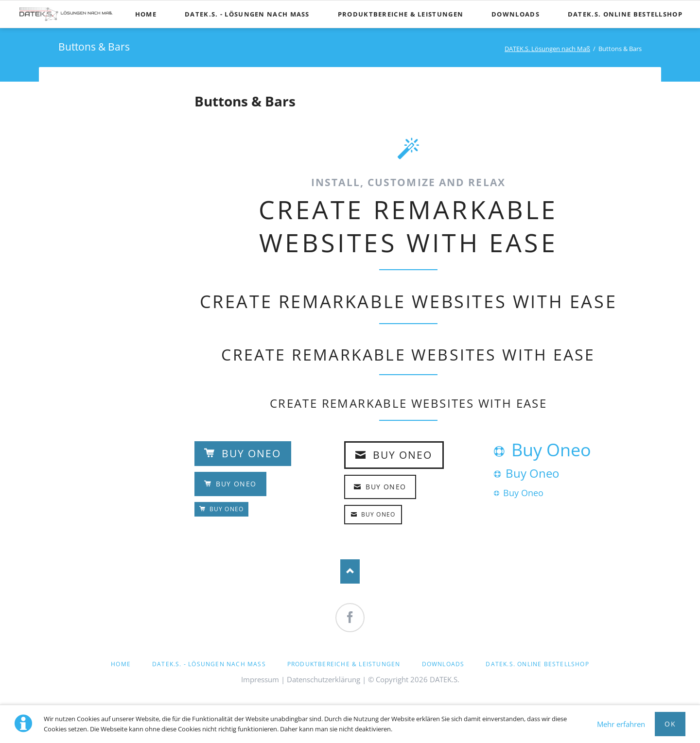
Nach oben (350, 571)
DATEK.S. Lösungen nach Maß (547, 49)
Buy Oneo (250, 453)
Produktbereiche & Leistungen (344, 664)
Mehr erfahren (621, 724)
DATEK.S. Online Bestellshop (537, 664)
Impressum (260, 679)
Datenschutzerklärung (324, 679)
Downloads (443, 664)
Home (121, 664)
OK (670, 724)
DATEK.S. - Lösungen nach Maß (209, 664)
